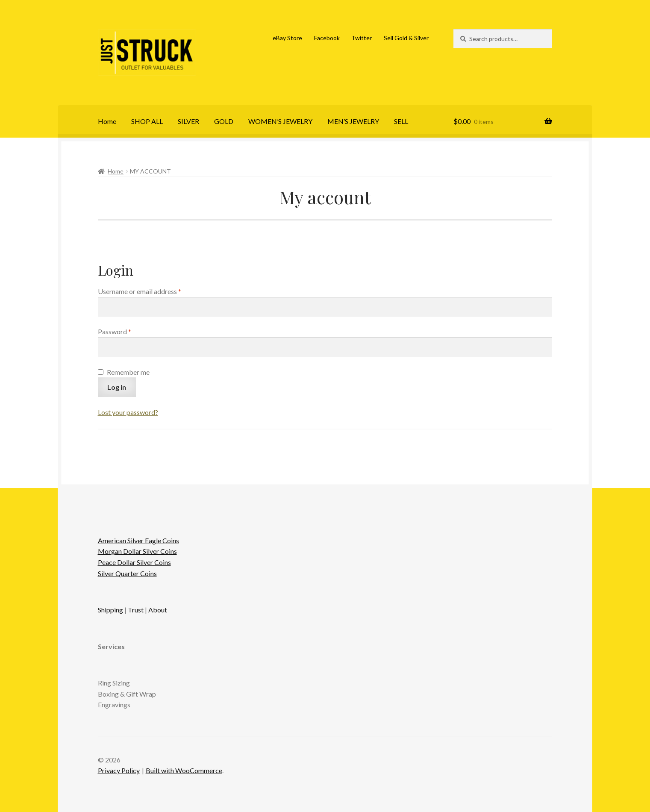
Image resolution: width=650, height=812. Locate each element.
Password (128, 331)
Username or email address (153, 291)
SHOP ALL (147, 121)
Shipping (110, 610)
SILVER (188, 121)
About (158, 610)
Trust (136, 610)
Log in (117, 387)
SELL (401, 121)
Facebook (327, 38)
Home (107, 121)
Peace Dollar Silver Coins (134, 562)
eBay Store (287, 38)
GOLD (224, 121)
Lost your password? (128, 412)
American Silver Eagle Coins (138, 540)
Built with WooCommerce (184, 770)
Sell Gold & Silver (406, 38)
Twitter (362, 38)
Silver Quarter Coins (127, 573)
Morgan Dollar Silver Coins (137, 551)
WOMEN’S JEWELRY (280, 121)
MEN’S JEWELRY (353, 121)
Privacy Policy (119, 770)
